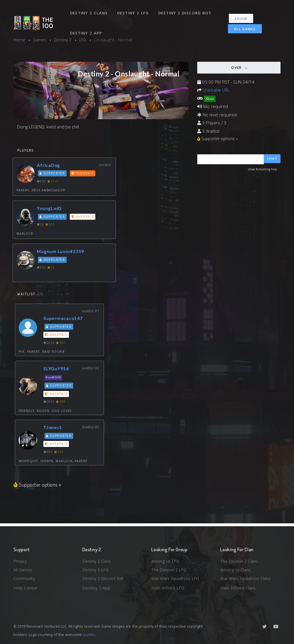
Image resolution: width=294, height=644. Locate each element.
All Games (241, 25)
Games (41, 40)
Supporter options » (38, 485)
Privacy (21, 560)
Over (237, 68)
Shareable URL (217, 90)
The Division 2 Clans (240, 560)
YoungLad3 (51, 209)
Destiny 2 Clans (89, 11)
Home (20, 40)
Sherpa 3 (84, 217)
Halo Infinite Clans (238, 588)
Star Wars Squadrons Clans (247, 578)
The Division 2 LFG (170, 569)
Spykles (89, 635)
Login (244, 15)
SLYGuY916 (58, 369)
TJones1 (54, 428)
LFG (86, 40)
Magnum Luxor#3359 (62, 252)
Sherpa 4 (57, 394)
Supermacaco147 (65, 319)
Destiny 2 (65, 40)
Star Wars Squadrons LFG (177, 578)
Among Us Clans (236, 569)
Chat (272, 160)
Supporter (53, 174)
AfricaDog (50, 166)
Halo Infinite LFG (168, 588)
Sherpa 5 (84, 174)
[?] (40, 295)
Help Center (26, 588)
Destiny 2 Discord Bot (186, 11)
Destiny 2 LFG (134, 11)
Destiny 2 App (87, 27)
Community (25, 578)
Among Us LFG (166, 560)
